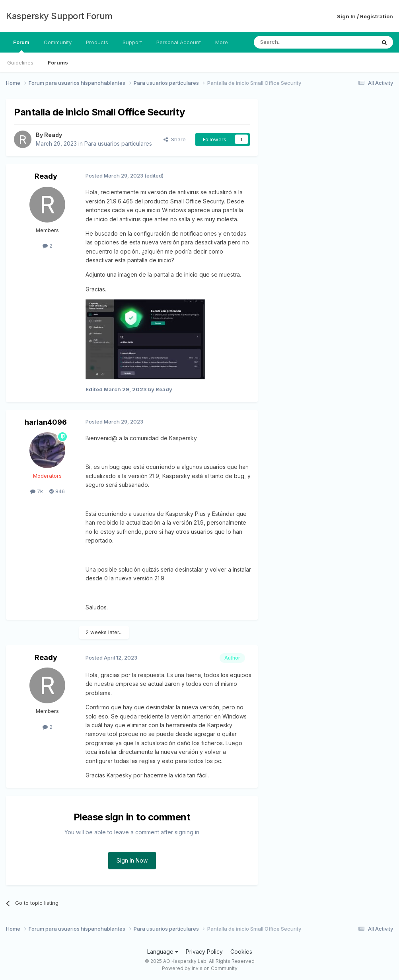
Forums (58, 62)
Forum (21, 46)
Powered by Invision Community (200, 968)
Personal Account (179, 42)
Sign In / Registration (365, 16)
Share (175, 139)
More (222, 42)
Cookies (241, 952)
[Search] (294, 42)
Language (163, 952)
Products (97, 42)
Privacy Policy (204, 952)
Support (132, 42)
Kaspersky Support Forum (59, 16)
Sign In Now (132, 860)
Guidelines (20, 62)
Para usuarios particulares (118, 143)
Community (58, 42)
